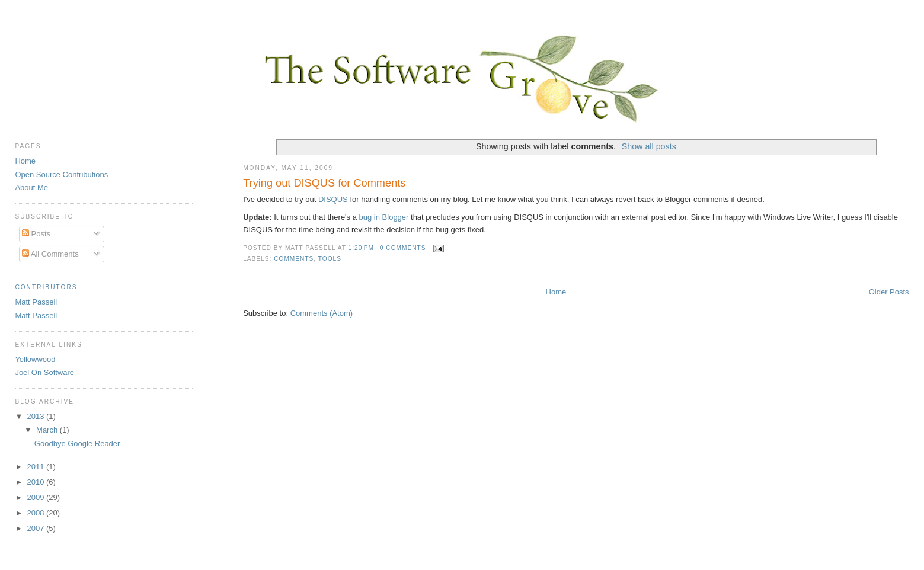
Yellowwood (35, 359)
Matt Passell (36, 302)
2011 (36, 467)
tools (330, 259)
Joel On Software (44, 372)
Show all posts (649, 146)
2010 (36, 482)
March (48, 430)
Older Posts (889, 292)
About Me (31, 188)
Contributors (46, 287)
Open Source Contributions (61, 174)
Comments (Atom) (322, 313)
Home (556, 292)
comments (294, 259)
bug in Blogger (384, 217)
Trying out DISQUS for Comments (324, 183)
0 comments (403, 248)
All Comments (50, 254)
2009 (36, 497)
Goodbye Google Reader (77, 443)
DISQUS (333, 199)
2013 (36, 416)
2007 (36, 528)
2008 (36, 513)
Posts (36, 234)
